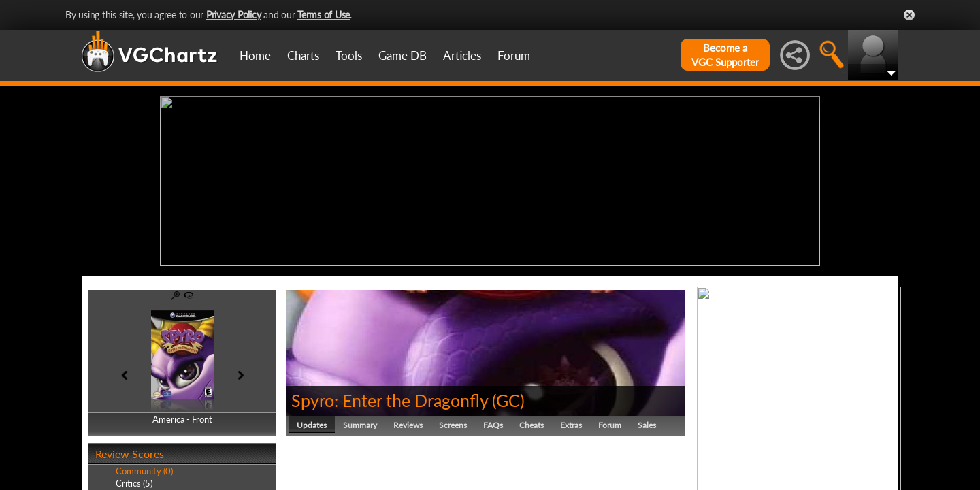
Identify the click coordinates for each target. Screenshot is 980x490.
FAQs (493, 425)
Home (255, 55)
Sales (647, 425)
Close (909, 15)
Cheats (532, 425)
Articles (462, 55)
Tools (349, 55)
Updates (312, 425)
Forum (514, 55)
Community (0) (144, 471)
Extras (571, 425)
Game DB (403, 55)
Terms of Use (324, 15)
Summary (360, 425)
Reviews (408, 425)
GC (508, 400)
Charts (303, 55)
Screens (453, 425)
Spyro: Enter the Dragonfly (390, 400)
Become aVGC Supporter (725, 55)
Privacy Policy (234, 15)
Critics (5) (134, 483)
